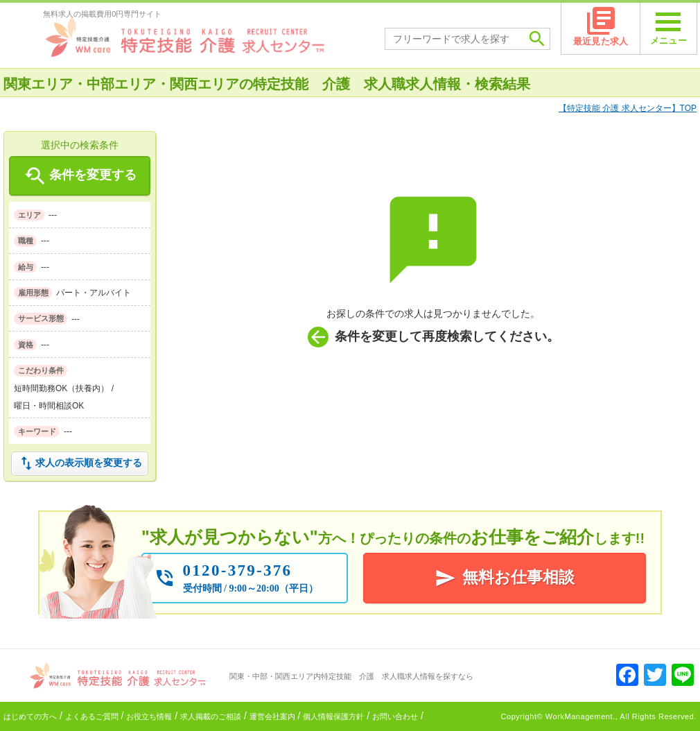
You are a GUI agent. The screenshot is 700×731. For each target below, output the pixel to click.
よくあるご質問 (92, 716)
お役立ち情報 (149, 716)
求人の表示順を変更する (80, 463)
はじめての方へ (30, 716)
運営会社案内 (272, 716)
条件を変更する (79, 176)
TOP (628, 108)
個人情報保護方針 (333, 716)
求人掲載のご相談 (211, 716)
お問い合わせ (395, 716)
